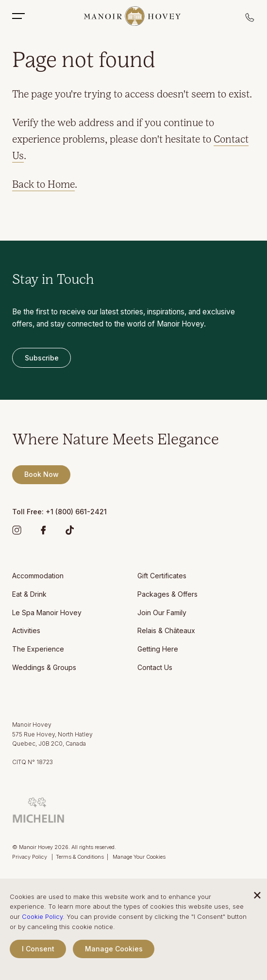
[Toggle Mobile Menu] (23, 16)
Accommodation (38, 576)
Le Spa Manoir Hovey (47, 612)
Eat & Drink (29, 594)
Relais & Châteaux (166, 630)
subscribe (42, 358)
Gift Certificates (162, 576)
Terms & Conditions (80, 857)
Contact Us (155, 667)
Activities (26, 630)
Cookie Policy (42, 916)
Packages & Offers (167, 594)
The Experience (38, 649)
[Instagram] (17, 532)
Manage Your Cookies (139, 857)
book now (42, 474)
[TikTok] (70, 532)
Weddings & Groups (44, 667)
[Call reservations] (250, 20)
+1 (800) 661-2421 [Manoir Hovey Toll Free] (76, 512)
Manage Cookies (114, 949)
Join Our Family (162, 612)
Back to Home (43, 185)
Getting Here (158, 649)
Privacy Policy (30, 857)
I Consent (38, 949)
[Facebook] (43, 532)
